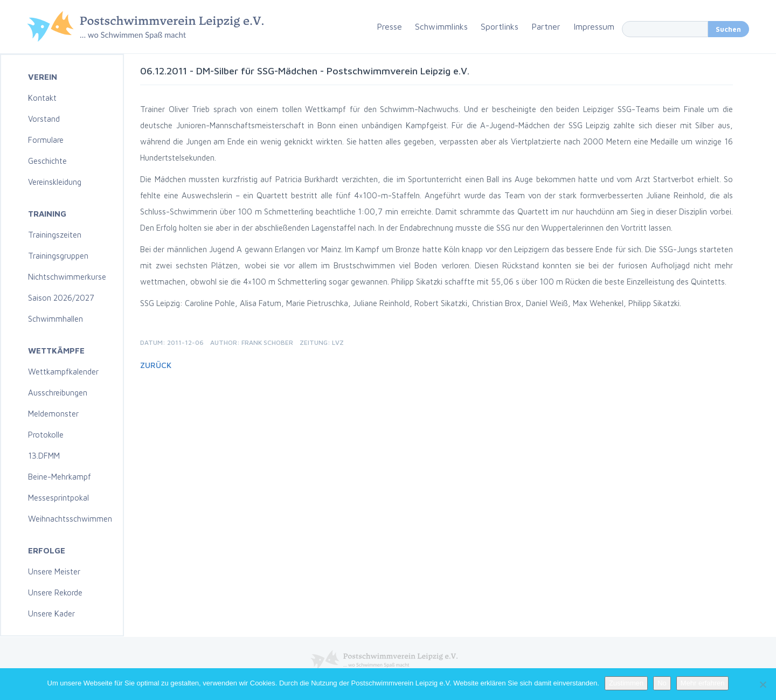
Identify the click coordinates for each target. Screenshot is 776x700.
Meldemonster (53, 414)
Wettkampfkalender (63, 372)
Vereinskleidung (55, 182)
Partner (546, 26)
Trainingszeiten (55, 235)
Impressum (594, 26)
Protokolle (46, 435)
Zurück (156, 365)
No (662, 683)
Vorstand (44, 119)
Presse (389, 26)
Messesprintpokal (58, 498)
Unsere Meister (54, 571)
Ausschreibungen (58, 393)
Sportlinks (500, 26)
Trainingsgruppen (58, 256)
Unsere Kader (51, 614)
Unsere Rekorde (55, 592)
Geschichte (47, 161)
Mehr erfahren (703, 683)
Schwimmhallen (56, 319)
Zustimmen (626, 683)
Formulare (46, 140)
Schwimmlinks (441, 26)
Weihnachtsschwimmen (70, 519)
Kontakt (42, 98)
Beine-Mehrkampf (60, 477)
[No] (763, 684)
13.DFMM (44, 456)
